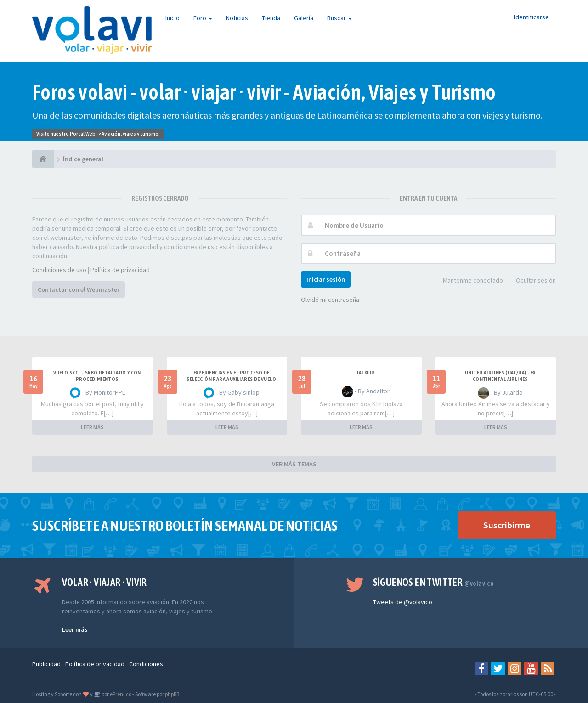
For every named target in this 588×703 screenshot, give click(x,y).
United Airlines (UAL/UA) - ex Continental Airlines (500, 376)
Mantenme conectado (468, 281)
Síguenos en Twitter (433, 582)
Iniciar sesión (326, 279)
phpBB (172, 694)
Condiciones (146, 664)
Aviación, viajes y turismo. (131, 134)
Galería (304, 18)
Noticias (237, 18)
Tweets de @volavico (403, 602)
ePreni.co (120, 694)
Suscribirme (507, 525)
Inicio (172, 18)
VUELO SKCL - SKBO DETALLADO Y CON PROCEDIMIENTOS (97, 376)
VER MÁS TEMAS (294, 464)
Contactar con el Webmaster (79, 289)
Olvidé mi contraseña (330, 300)
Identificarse (531, 17)
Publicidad (46, 664)
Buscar (339, 18)
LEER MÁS (92, 427)
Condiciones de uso (59, 270)
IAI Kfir (366, 373)
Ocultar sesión (531, 281)
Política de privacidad (120, 270)
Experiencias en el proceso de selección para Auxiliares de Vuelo (231, 376)
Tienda (271, 18)
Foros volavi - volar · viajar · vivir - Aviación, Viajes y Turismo (264, 92)
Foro (203, 18)
